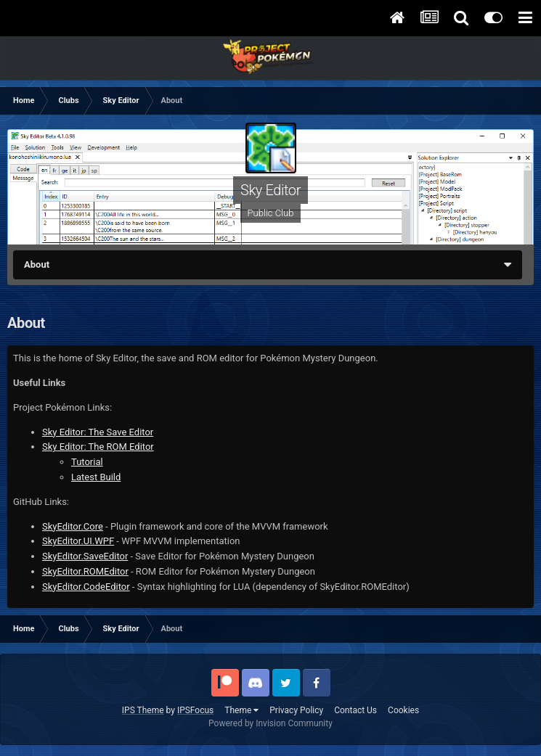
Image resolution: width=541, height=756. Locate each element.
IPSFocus (195, 710)
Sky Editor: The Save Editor (98, 432)
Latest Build (96, 477)
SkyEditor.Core (73, 526)
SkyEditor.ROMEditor (85, 571)
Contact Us (355, 710)
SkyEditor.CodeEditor (86, 587)
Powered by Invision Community (270, 723)
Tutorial (87, 462)
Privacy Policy (296, 710)
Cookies (403, 710)
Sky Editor (270, 190)
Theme (241, 710)
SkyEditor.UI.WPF (78, 541)
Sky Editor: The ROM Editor (98, 447)
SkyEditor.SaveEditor (85, 556)
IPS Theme (143, 710)
